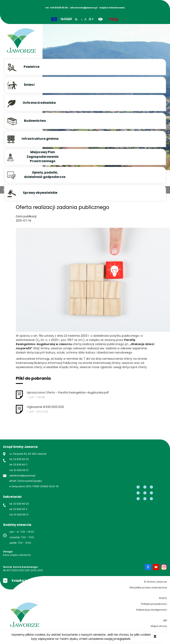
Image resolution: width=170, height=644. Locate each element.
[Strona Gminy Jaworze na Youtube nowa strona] (157, 567)
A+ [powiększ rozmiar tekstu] (91, 19)
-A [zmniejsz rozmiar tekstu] (81, 20)
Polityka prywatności (154, 604)
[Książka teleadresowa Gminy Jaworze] (25, 580)
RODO (163, 598)
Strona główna (11, 190)
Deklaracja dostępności (152, 610)
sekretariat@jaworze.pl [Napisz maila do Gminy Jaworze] (84, 8)
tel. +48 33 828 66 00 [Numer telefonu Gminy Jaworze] (57, 8)
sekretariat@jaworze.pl (22, 476)
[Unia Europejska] (54, 19)
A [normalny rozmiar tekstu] (86, 19)
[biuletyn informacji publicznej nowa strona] (113, 19)
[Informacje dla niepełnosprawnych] (76, 19)
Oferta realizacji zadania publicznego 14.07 (61, 190)
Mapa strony (159, 626)
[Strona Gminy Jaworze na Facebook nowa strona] (149, 567)
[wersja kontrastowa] (102, 19)
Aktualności (28, 190)
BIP (165, 621)
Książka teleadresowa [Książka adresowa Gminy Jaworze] (112, 8)
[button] (85, 67)
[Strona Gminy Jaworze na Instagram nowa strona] (164, 567)
